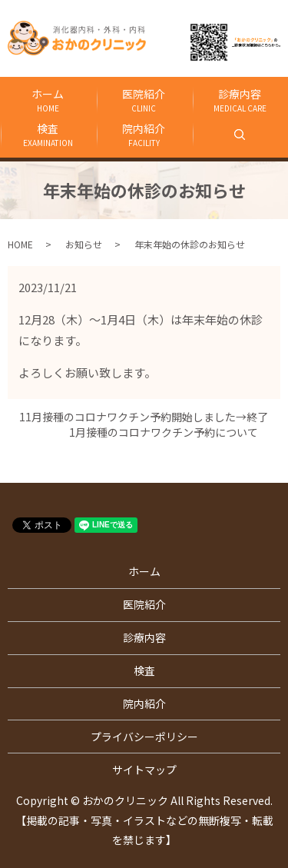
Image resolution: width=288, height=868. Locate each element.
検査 (48, 135)
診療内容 (240, 100)
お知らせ (84, 244)
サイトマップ (144, 770)
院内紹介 (144, 135)
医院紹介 (144, 100)
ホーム (48, 100)
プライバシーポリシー (144, 737)
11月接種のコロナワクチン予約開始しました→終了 (149, 417)
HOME (20, 244)
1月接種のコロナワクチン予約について (169, 432)
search (285, 134)
